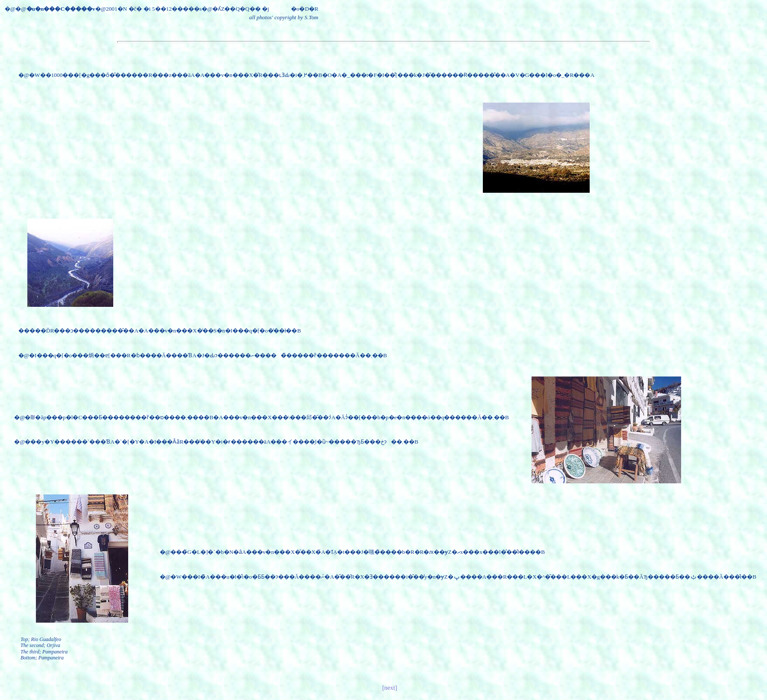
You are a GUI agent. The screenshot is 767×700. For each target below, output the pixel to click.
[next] (389, 688)
